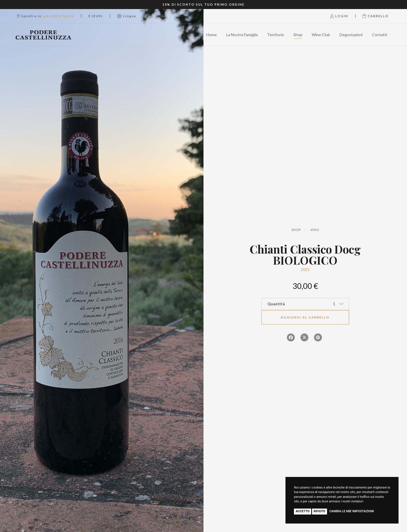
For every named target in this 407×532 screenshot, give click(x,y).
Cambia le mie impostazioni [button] (352, 511)
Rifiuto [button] (320, 511)
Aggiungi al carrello (305, 317)
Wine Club (321, 35)
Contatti (380, 35)
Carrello (376, 16)
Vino (315, 230)
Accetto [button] (303, 511)
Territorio (276, 35)
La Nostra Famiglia (242, 35)
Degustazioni (351, 35)
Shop (298, 35)
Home (212, 35)
